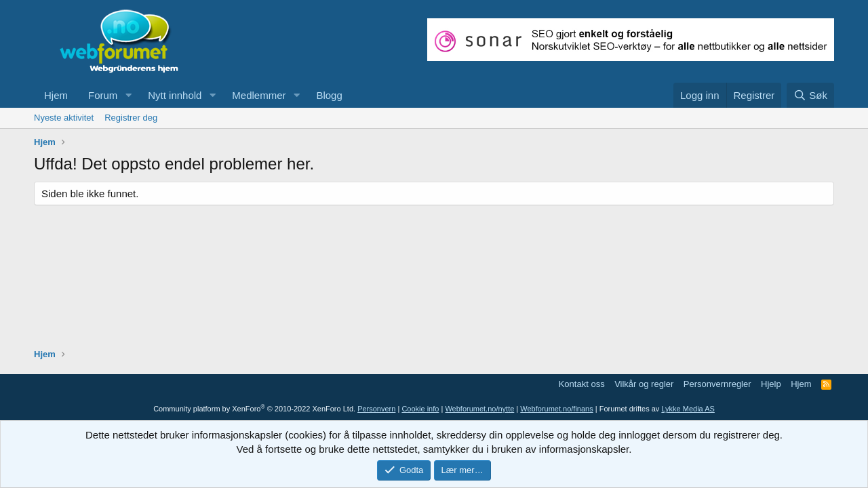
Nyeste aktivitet (64, 118)
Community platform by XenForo (254, 409)
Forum (103, 95)
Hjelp (771, 384)
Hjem (56, 95)
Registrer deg (131, 118)
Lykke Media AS (688, 409)
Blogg (329, 95)
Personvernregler (717, 384)
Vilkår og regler (644, 384)
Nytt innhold (175, 95)
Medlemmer (259, 95)
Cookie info (420, 409)
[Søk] (810, 95)
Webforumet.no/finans (556, 409)
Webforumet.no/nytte (479, 409)
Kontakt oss (582, 384)
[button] (128, 95)
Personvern (376, 409)
